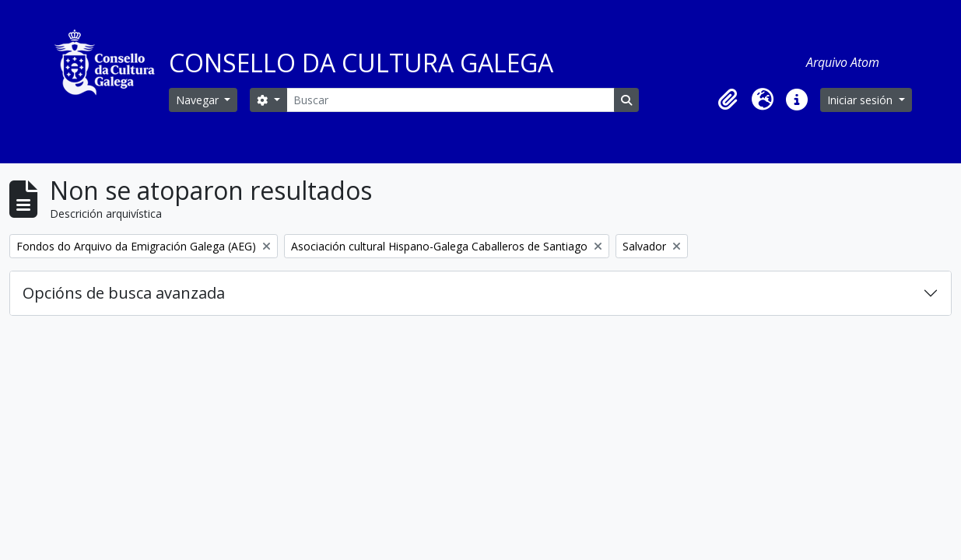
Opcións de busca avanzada (124, 293)
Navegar (199, 100)
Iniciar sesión (861, 100)
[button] (728, 100)
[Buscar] (451, 100)
